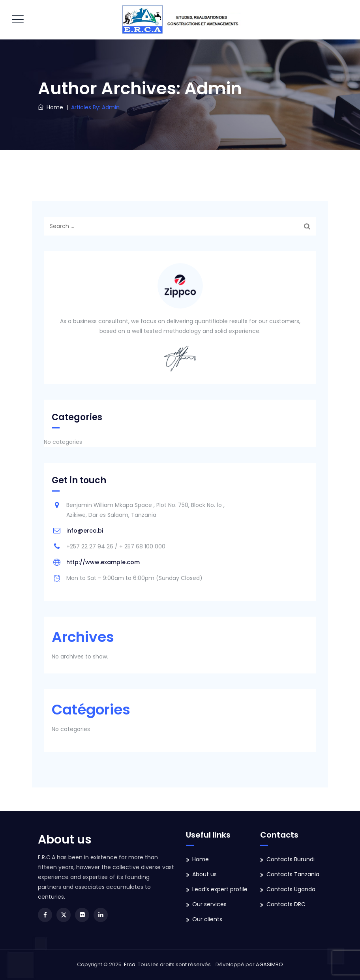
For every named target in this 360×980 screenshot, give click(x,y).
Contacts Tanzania (293, 874)
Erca (130, 964)
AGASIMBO (269, 964)
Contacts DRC (286, 904)
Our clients (207, 919)
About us (204, 874)
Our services (209, 904)
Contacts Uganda (291, 889)
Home (51, 107)
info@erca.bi (85, 531)
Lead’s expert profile (220, 889)
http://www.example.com (103, 562)
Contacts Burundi (291, 859)
